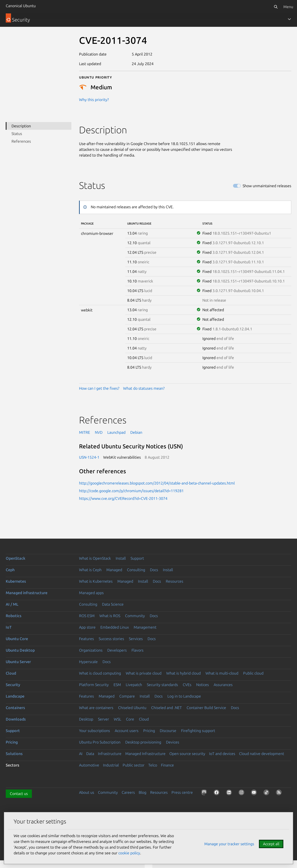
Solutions (14, 754)
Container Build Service (206, 708)
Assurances (223, 685)
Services (136, 639)
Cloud (11, 673)
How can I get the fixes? (99, 388)
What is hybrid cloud (183, 673)
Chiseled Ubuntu (132, 708)
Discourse (168, 731)
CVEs (187, 685)
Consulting (136, 570)
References (21, 141)
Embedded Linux (115, 627)
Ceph (10, 570)
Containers (15, 708)
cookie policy (129, 853)
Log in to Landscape (184, 696)
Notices (203, 685)
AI (81, 754)
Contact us (19, 794)
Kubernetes (16, 581)
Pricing (149, 731)
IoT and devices (222, 754)
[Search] (276, 7)
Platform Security (94, 685)
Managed (114, 570)
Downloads (16, 719)
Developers (117, 650)
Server (103, 719)
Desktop (86, 719)
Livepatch (134, 685)
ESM (117, 685)
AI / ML (12, 604)
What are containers (96, 708)
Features (86, 639)
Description (21, 126)
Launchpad (116, 432)
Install (121, 558)
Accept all (271, 844)
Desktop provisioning (143, 742)
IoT (9, 627)
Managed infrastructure (27, 593)
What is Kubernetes (96, 581)
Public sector (134, 765)
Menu (288, 7)
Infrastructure (110, 754)
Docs (154, 570)
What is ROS (110, 616)
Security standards (162, 685)
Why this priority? (94, 100)
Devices (173, 742)
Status (17, 134)
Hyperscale (88, 662)
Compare (127, 696)
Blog (143, 792)
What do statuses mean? (144, 388)
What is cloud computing (100, 673)
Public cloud (253, 673)
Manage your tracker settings (229, 844)
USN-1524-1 (89, 457)
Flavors (137, 650)
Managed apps (91, 593)
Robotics (14, 616)
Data (90, 754)
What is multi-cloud (222, 673)
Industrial (111, 765)
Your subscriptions (94, 731)
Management (145, 627)
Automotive (89, 765)
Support (137, 558)
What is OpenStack (95, 558)
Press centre (182, 792)
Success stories (111, 639)
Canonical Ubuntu (21, 6)
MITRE (85, 432)
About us (87, 792)
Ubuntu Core (17, 639)
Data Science (113, 604)
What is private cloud (144, 673)
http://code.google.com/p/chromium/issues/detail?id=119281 (131, 491)
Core (130, 719)
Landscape (15, 696)
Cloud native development (262, 754)
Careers (128, 792)
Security (13, 685)
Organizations (91, 650)
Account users (127, 731)
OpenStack (16, 558)
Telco (153, 765)
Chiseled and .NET (166, 708)
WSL (117, 719)
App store (87, 627)
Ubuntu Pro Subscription (100, 742)
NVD (99, 432)
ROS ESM (87, 616)
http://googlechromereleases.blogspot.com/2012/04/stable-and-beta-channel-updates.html (157, 483)
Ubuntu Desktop (20, 650)
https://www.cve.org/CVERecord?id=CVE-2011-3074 (123, 498)
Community (135, 616)
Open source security (187, 754)
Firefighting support (198, 731)
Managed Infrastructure (145, 754)
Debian (136, 432)
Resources (174, 581)
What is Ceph (90, 570)
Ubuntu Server (18, 662)
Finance (167, 765)
